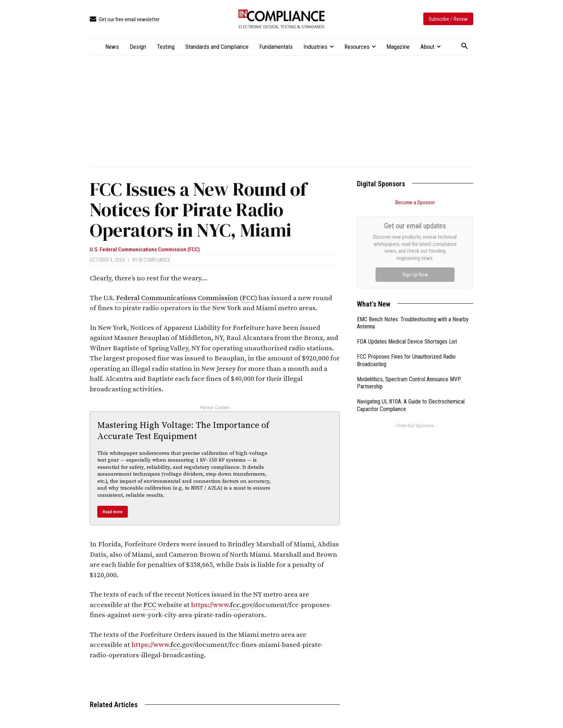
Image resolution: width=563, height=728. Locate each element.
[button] (465, 46)
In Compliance (155, 260)
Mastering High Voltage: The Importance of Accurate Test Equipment (183, 431)
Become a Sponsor (415, 202)
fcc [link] (235, 605)
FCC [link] (248, 298)
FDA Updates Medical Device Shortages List (407, 261)
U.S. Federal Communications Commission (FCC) (145, 250)
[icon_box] (125, 20)
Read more (113, 512)
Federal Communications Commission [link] (177, 298)
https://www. (211, 605)
